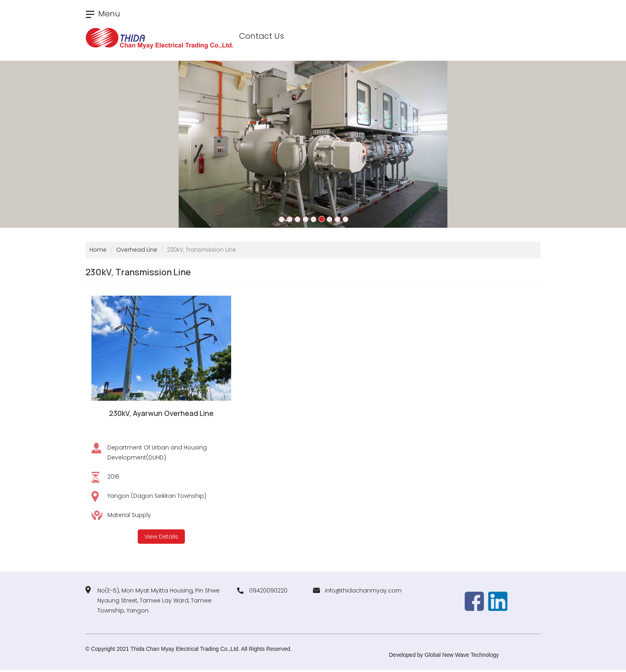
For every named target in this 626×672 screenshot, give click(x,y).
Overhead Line (137, 250)
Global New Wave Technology (462, 655)
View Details (161, 537)
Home (98, 250)
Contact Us (261, 36)
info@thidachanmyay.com (363, 590)
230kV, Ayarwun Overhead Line (161, 413)
